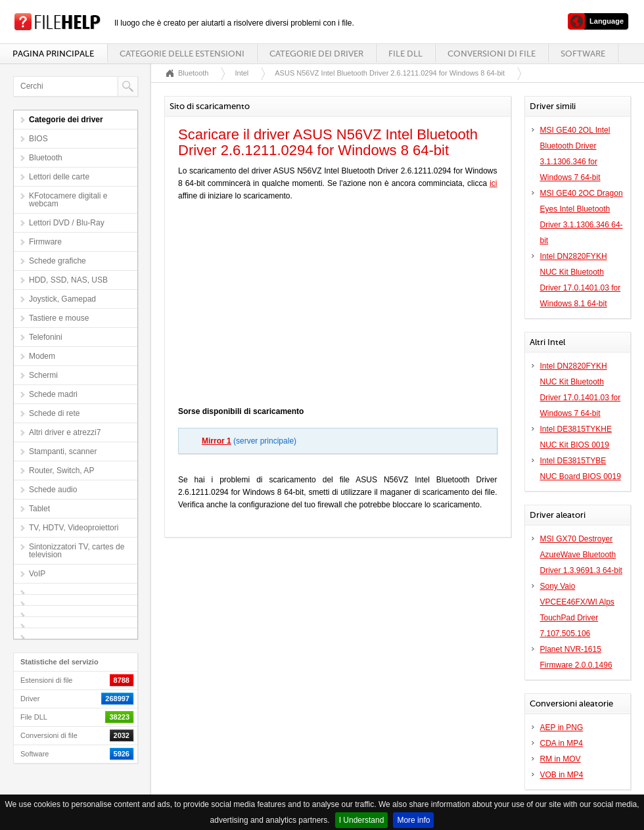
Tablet (39, 509)
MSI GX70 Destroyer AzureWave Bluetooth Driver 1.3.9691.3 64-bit (581, 555)
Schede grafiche (57, 261)
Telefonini (46, 337)
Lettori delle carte (59, 177)
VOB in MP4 (562, 775)
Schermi (43, 375)
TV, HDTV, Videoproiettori (74, 528)
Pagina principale (53, 54)
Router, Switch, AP (61, 471)
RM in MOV (561, 759)
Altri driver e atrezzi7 (65, 432)
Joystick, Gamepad (62, 299)
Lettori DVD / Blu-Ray (67, 223)
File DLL (405, 54)
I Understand (362, 820)
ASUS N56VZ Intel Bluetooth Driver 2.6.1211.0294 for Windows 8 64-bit (390, 73)
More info (413, 820)
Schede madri (53, 394)
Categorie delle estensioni (182, 54)
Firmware (45, 242)
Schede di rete (54, 413)
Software (583, 54)
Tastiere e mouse (59, 318)
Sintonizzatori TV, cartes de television (77, 551)
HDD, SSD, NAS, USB (68, 280)
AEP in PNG (562, 727)
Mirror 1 (217, 441)
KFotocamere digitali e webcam (68, 200)
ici (493, 183)
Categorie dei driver (316, 54)
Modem (42, 356)
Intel (241, 73)
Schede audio (53, 490)
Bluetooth (46, 158)
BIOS (38, 139)
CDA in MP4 (562, 743)
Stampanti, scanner (63, 451)
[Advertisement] (338, 307)
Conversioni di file (492, 54)
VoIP (37, 574)
